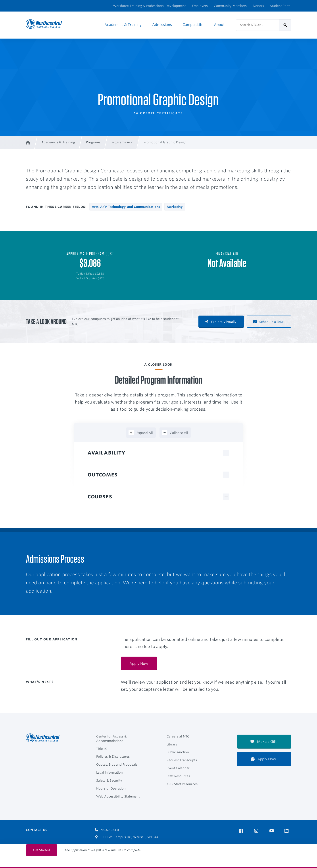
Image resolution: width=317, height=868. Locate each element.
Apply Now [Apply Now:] (139, 664)
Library (172, 744)
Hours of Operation (111, 788)
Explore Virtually (221, 322)
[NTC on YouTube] (272, 831)
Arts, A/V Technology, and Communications (126, 207)
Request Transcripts (182, 760)
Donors (258, 6)
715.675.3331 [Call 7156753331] (107, 830)
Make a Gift (263, 742)
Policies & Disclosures (113, 757)
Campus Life (193, 25)
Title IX (102, 749)
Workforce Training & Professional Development (149, 6)
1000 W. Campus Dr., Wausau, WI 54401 (128, 837)
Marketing (175, 207)
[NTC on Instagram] (257, 831)
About (219, 25)
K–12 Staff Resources (182, 784)
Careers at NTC (178, 736)
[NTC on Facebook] (242, 831)
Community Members (230, 6)
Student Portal (281, 6)
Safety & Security (109, 780)
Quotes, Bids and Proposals (117, 765)
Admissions (162, 25)
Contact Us (37, 830)
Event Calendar (178, 768)
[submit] (285, 25)
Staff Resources (178, 776)
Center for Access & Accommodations (111, 739)
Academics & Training (123, 25)
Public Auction (178, 752)
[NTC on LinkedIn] (288, 831)
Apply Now (263, 759)
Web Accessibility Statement (118, 796)
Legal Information (110, 772)
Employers (200, 6)
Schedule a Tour (268, 322)
